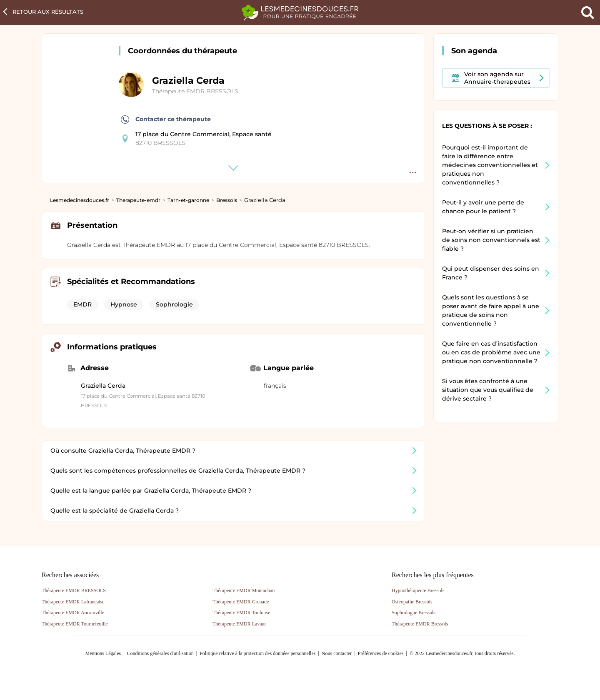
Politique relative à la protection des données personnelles (257, 653)
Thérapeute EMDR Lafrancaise (73, 602)
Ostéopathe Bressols (412, 602)
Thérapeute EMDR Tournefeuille (75, 624)
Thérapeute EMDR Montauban (244, 590)
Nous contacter (337, 653)
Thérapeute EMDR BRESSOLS (195, 91)
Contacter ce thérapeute (166, 120)
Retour (48, 12)
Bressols (227, 200)
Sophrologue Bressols (414, 613)
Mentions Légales (103, 653)
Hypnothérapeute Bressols (418, 590)
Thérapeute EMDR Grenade (241, 602)
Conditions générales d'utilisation (160, 653)
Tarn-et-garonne (188, 200)
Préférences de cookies (381, 653)
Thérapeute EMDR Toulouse (241, 613)
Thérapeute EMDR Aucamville (73, 613)
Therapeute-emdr (138, 200)
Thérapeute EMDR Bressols (420, 624)
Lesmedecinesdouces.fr (80, 200)
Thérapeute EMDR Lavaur (239, 624)
